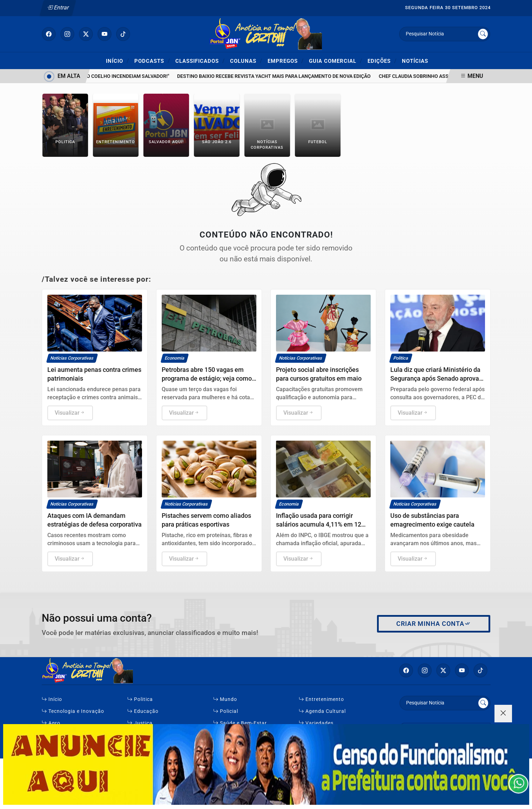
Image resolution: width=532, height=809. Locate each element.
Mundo (225, 699)
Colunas (246, 61)
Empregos (286, 61)
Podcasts (152, 61)
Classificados (200, 61)
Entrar (58, 8)
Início (117, 61)
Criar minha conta (434, 624)
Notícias (415, 61)
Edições (382, 61)
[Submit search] (483, 34)
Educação (143, 711)
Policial (226, 711)
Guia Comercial (336, 61)
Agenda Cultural (322, 711)
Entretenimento (321, 699)
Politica (140, 699)
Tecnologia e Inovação (73, 711)
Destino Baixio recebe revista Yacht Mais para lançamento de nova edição (279, 76)
